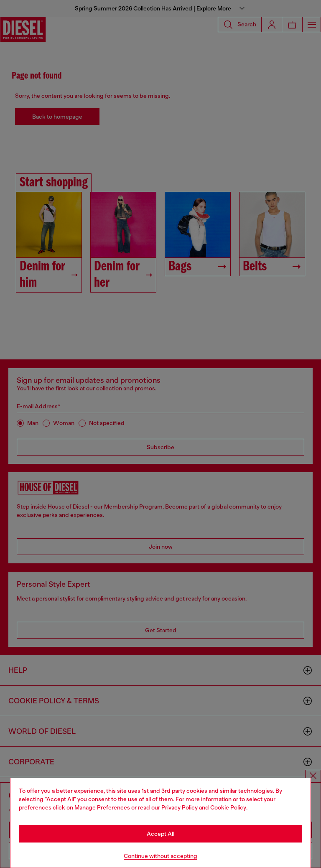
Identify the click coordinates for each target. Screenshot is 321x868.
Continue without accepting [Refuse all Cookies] (160, 856)
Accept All (160, 834)
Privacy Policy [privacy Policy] (180, 807)
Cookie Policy (228, 807)
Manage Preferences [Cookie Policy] (102, 807)
